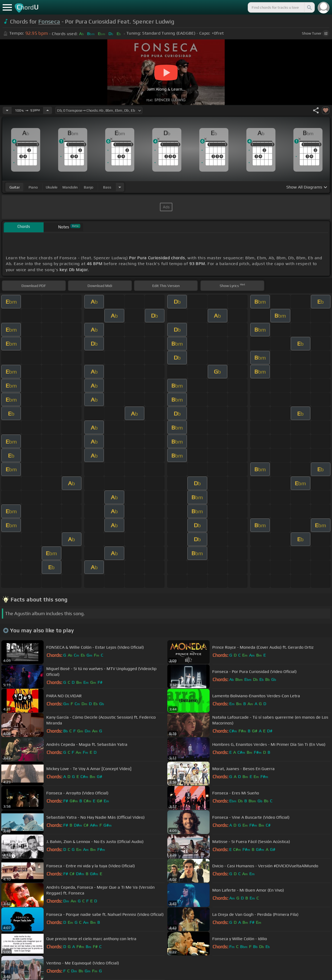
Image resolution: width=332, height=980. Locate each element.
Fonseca (49, 22)
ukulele (52, 187)
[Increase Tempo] (48, 110)
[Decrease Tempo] (7, 110)
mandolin (70, 187)
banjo (89, 187)
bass (107, 187)
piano (33, 187)
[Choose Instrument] (120, 187)
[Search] (309, 7)
